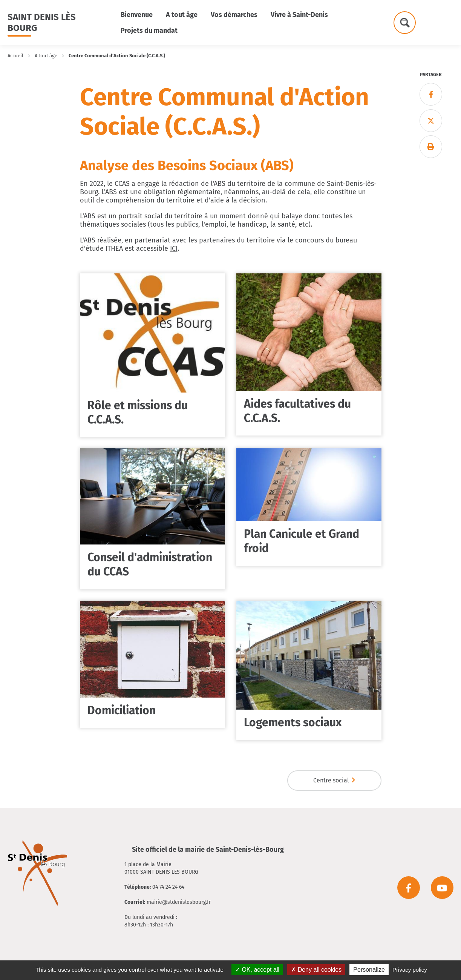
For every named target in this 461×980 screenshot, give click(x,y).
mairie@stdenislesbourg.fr (179, 902)
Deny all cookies (316, 970)
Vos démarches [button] (234, 15)
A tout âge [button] (182, 15)
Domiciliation (122, 710)
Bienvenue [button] (137, 15)
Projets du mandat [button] (149, 31)
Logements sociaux (293, 722)
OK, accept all (257, 970)
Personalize (369, 970)
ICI (174, 248)
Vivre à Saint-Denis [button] (299, 15)
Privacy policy (410, 970)
